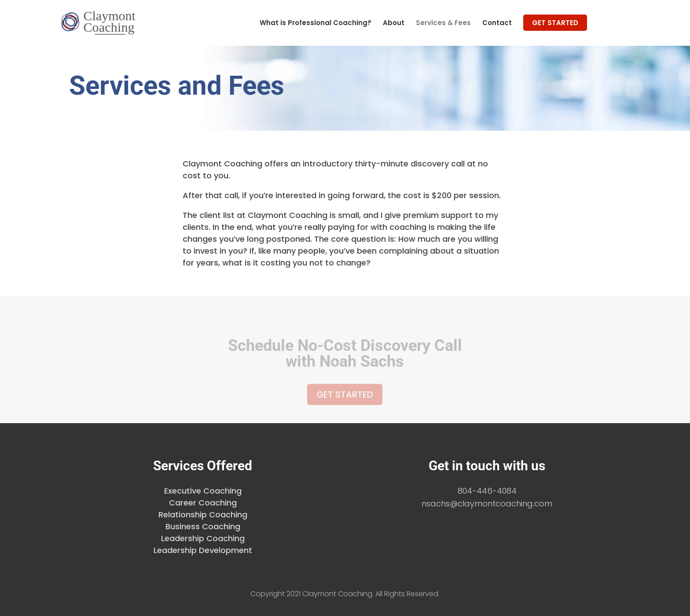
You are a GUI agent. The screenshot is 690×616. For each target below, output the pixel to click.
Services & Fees (443, 24)
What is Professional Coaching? (316, 24)
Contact (497, 24)
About (394, 24)
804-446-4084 (487, 491)
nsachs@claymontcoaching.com (487, 503)
